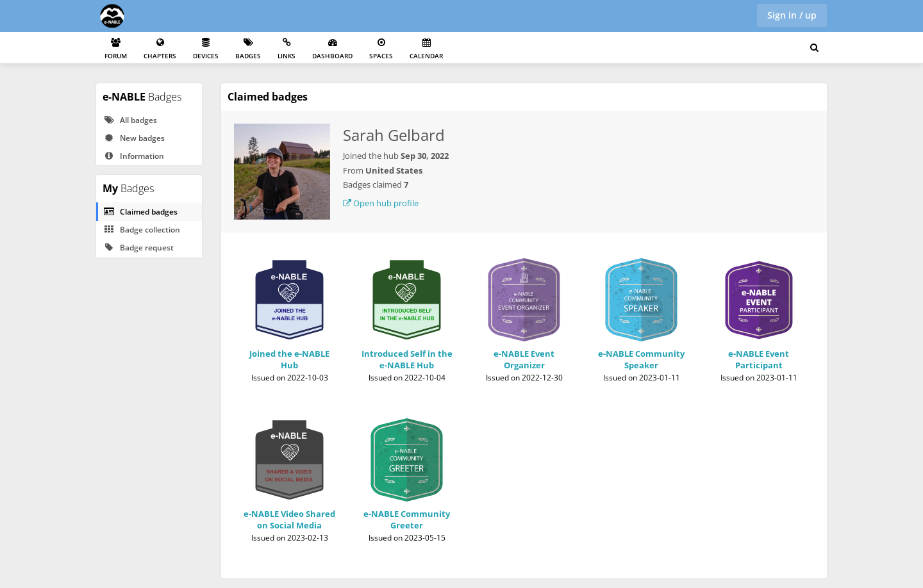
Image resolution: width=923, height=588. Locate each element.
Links (287, 49)
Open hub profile (381, 203)
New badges (134, 138)
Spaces (381, 49)
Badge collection (142, 230)
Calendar (426, 49)
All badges (130, 120)
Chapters (160, 49)
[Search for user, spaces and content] (814, 48)
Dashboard (332, 49)
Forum (116, 49)
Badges (248, 49)
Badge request (138, 248)
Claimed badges (140, 212)
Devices (206, 49)
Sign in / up (792, 15)
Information (134, 156)
